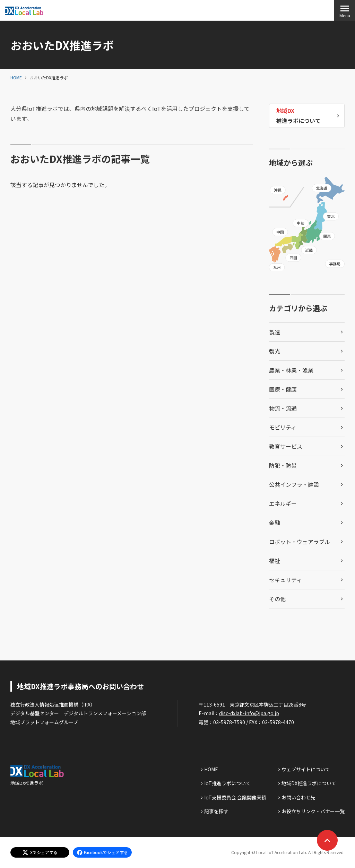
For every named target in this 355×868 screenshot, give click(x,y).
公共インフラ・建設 (294, 484)
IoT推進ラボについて (227, 783)
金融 (275, 523)
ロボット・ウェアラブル (300, 542)
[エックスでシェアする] (40, 852)
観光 (275, 351)
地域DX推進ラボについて (309, 783)
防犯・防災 (283, 465)
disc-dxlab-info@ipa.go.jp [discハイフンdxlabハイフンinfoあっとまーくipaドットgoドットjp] (249, 713)
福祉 (275, 561)
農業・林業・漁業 (291, 370)
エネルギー (283, 503)
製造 (275, 332)
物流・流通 (283, 408)
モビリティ (283, 427)
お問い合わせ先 (298, 797)
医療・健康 (283, 389)
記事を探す (216, 811)
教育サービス (286, 446)
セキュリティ (285, 580)
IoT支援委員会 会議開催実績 (235, 797)
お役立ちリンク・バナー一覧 (313, 811)
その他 (277, 599)
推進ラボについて (298, 115)
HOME (16, 77)
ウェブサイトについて (306, 769)
